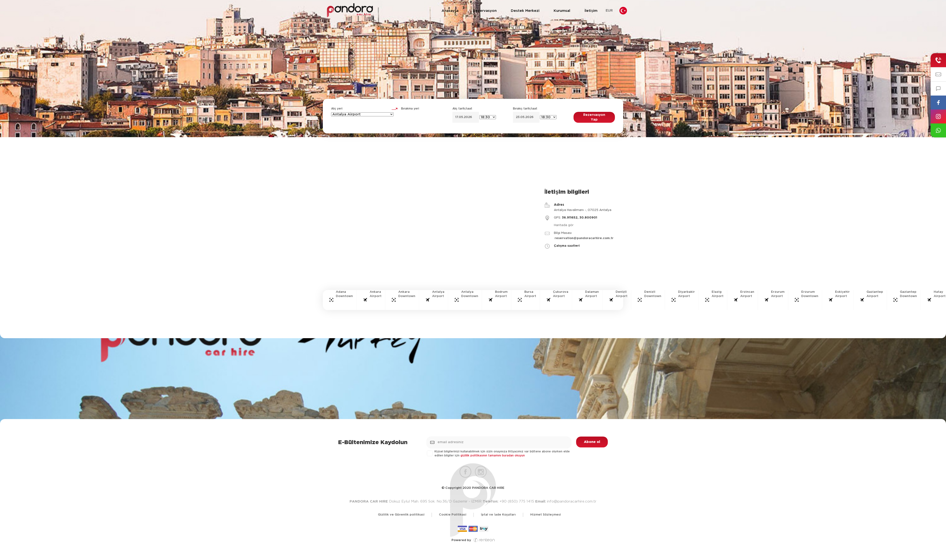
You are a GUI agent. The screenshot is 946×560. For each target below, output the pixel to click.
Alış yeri (337, 109)
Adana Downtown (344, 294)
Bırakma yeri (410, 109)
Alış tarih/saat (462, 109)
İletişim (591, 11)
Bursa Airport (530, 294)
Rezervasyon (485, 11)
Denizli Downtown (653, 294)
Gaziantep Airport (875, 294)
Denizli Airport (622, 294)
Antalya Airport (438, 294)
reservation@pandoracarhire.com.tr (584, 238)
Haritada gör (564, 225)
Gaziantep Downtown (908, 294)
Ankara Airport (376, 294)
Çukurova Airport (561, 294)
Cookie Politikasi (453, 515)
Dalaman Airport (592, 294)
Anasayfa (450, 11)
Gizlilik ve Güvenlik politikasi (401, 515)
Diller (623, 11)
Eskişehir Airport (842, 294)
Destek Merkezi (525, 11)
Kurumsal (562, 11)
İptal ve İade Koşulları (498, 515)
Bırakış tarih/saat (525, 109)
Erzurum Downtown (810, 294)
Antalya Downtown (470, 294)
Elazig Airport (718, 294)
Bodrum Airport (501, 294)
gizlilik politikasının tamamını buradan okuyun (493, 456)
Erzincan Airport (747, 294)
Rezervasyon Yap (594, 117)
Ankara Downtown (407, 294)
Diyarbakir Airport (686, 294)
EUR (609, 11)
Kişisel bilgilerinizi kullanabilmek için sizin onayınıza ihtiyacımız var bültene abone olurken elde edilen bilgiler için (499, 454)
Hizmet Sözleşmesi (546, 515)
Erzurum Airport (778, 294)
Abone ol (592, 442)
